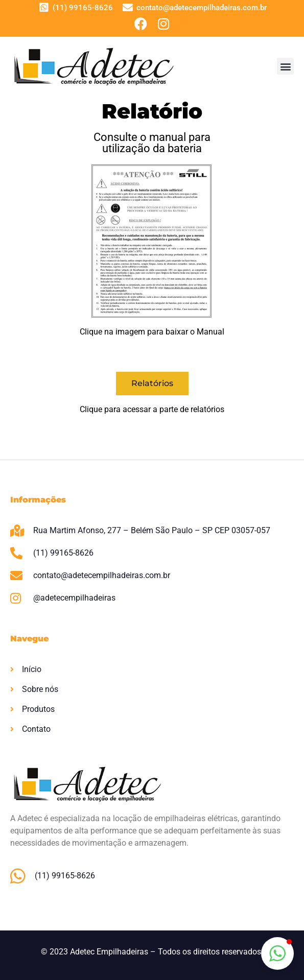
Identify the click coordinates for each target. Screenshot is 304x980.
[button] (285, 66)
